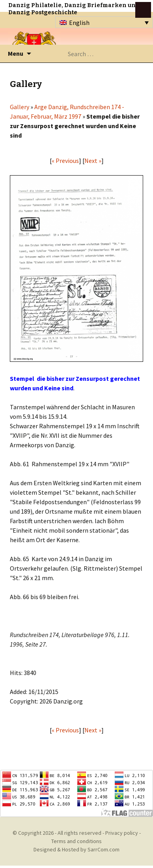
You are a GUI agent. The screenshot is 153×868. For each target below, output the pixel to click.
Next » (93, 161)
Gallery (20, 107)
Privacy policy (122, 833)
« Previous (65, 161)
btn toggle (143, 10)
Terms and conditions (76, 841)
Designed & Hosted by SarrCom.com (76, 849)
